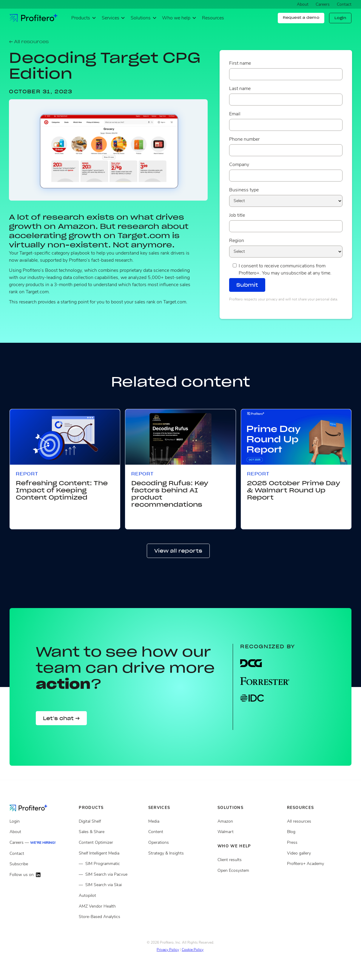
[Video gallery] (319, 853)
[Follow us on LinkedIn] (42, 875)
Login (340, 18)
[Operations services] (180, 843)
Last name (240, 89)
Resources (213, 18)
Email (235, 114)
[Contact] (42, 854)
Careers (323, 4)
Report (27, 474)
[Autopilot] (111, 896)
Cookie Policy (193, 950)
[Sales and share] (111, 832)
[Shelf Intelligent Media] (111, 853)
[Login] (42, 821)
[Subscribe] (42, 864)
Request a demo (301, 18)
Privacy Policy (168, 950)
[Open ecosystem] (250, 821)
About (303, 4)
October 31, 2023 (41, 92)
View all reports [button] (178, 551)
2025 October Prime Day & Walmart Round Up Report (294, 490)
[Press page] (319, 843)
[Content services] (180, 832)
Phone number (244, 139)
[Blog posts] (319, 832)
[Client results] (250, 832)
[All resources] (319, 821)
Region (237, 241)
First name (240, 63)
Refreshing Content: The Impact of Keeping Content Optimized (62, 490)
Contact (344, 4)
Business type (244, 190)
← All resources (29, 42)
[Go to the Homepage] (33, 808)
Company (239, 165)
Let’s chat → (61, 718)
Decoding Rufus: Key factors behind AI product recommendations (170, 494)
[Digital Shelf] (111, 821)
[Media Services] (180, 821)
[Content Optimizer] (111, 843)
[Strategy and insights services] (180, 853)
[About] (42, 832)
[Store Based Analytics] (111, 906)
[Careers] (42, 843)
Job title (237, 215)
